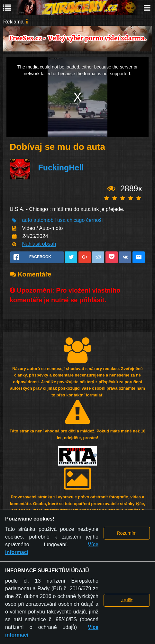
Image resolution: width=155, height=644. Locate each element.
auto (27, 220)
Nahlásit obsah (39, 244)
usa (61, 220)
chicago (76, 220)
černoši (95, 220)
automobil (45, 220)
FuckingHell (61, 168)
